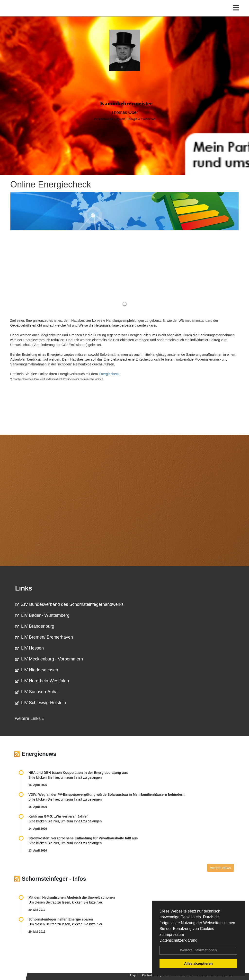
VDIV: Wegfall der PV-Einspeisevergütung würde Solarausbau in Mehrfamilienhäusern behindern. (107, 794)
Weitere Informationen (198, 950)
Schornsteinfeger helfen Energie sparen (61, 919)
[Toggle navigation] (236, 14)
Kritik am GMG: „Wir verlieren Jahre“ (58, 816)
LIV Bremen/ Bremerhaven (44, 637)
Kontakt (147, 975)
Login (134, 975)
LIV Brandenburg (35, 626)
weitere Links (30, 718)
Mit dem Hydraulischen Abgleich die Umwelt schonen (72, 897)
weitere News (221, 868)
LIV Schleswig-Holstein (40, 703)
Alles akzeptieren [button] (198, 963)
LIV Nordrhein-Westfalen (42, 681)
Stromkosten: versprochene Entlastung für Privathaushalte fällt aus (83, 838)
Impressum (174, 934)
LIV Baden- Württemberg (42, 615)
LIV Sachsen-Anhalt (37, 692)
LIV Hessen (29, 648)
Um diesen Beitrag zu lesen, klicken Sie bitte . (66, 902)
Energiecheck (109, 374)
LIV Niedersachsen (37, 670)
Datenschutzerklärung (178, 940)
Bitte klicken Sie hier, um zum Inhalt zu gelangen (65, 777)
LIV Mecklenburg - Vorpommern (49, 659)
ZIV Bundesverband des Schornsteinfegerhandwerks (69, 604)
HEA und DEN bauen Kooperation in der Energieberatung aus (78, 773)
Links (24, 588)
